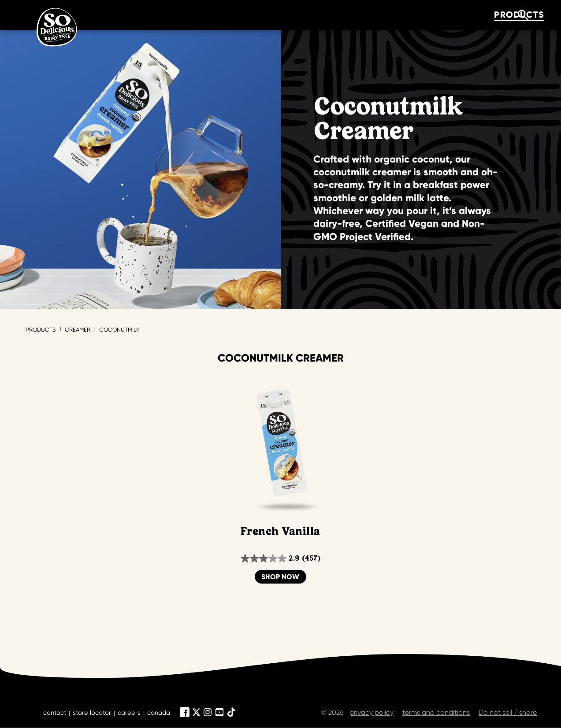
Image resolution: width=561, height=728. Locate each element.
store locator (92, 713)
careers (129, 713)
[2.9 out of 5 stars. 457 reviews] (280, 558)
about (371, 15)
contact (55, 713)
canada (159, 713)
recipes (305, 15)
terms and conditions (436, 712)
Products (41, 330)
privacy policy (372, 712)
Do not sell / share (508, 712)
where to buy (451, 15)
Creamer (78, 330)
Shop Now (280, 577)
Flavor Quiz (226, 15)
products (141, 15)
